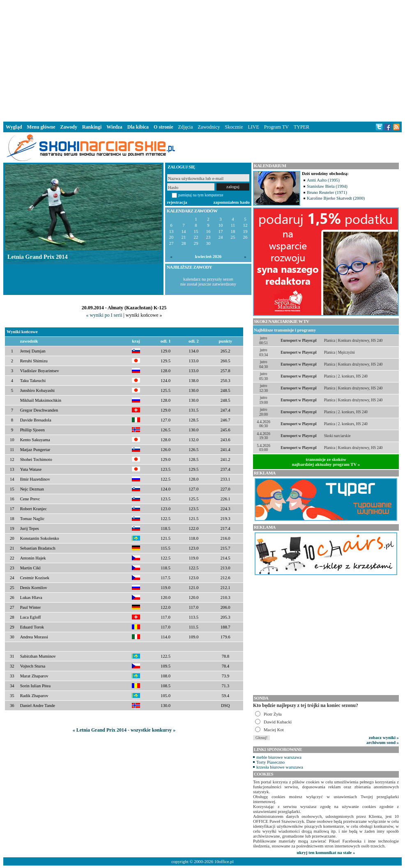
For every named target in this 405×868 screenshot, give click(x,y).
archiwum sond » (383, 742)
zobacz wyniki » (384, 737)
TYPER (301, 127)
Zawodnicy (209, 127)
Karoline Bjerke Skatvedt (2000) (336, 198)
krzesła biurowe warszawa (280, 767)
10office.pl (224, 861)
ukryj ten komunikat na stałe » (326, 852)
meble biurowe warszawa (279, 757)
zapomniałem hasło (232, 202)
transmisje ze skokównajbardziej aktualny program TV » (326, 462)
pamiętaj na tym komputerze (201, 195)
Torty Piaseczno (270, 762)
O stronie (163, 127)
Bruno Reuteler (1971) (327, 192)
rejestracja (177, 202)
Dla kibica (138, 127)
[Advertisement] (202, 59)
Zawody (69, 127)
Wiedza (114, 127)
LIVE (253, 127)
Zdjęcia (186, 127)
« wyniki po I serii (104, 315)
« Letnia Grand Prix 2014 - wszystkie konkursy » (124, 730)
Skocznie (234, 127)
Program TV (276, 127)
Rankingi (92, 127)
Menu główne (41, 127)
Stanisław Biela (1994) (327, 186)
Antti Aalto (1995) (323, 180)
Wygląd (14, 127)
